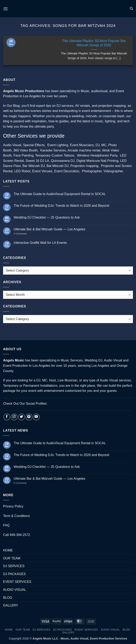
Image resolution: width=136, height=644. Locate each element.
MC (104, 145)
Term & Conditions (16, 516)
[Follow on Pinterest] (29, 417)
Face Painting (24, 155)
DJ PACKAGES (14, 574)
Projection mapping (84, 166)
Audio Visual (12, 145)
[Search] (131, 9)
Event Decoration (67, 171)
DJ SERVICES (14, 566)
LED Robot (22, 171)
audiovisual (99, 91)
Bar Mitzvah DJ (34, 166)
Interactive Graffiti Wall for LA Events (40, 243)
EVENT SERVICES (17, 582)
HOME (8, 550)
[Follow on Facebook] (7, 417)
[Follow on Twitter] (22, 417)
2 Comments (24, 234)
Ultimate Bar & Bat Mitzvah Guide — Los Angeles (49, 229)
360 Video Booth (26, 150)
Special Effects (34, 145)
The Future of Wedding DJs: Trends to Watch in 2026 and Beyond (61, 206)
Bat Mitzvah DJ (58, 166)
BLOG (8, 598)
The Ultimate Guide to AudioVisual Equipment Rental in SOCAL (60, 194)
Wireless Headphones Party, (98, 155)
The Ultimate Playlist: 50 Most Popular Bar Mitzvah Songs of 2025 (94, 43)
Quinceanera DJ (63, 161)
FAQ (6, 525)
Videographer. (114, 171)
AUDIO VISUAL (15, 590)
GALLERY (11, 605)
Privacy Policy (13, 506)
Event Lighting (58, 145)
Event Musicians (82, 145)
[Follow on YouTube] (36, 417)
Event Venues (42, 171)
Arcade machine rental (84, 150)
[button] (6, 9)
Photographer (92, 171)
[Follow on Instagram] (14, 417)
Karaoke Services (53, 150)
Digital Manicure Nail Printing (97, 161)
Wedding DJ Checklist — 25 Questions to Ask (47, 217)
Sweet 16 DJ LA (37, 161)
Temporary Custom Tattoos (54, 155)
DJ (98, 145)
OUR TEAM (12, 558)
